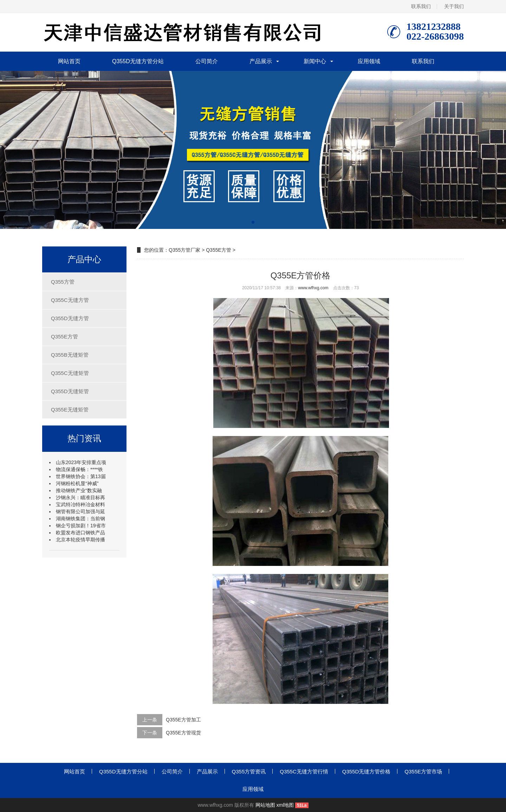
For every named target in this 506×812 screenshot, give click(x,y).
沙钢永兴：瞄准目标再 (80, 497)
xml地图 (285, 805)
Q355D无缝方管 (70, 318)
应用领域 (369, 61)
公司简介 (207, 61)
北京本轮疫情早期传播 (80, 540)
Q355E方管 (64, 336)
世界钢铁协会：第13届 (81, 476)
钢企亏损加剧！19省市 (81, 526)
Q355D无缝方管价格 (366, 771)
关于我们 (454, 6)
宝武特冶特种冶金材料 (80, 504)
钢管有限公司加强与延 (80, 511)
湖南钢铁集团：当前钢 (80, 519)
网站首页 (69, 61)
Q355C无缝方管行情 (304, 771)
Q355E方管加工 (183, 720)
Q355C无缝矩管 (70, 373)
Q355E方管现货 (183, 733)
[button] (253, 222)
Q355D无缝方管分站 (138, 61)
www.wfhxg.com (313, 288)
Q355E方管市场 (423, 771)
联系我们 (421, 6)
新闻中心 (315, 61)
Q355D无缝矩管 (70, 391)
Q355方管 (63, 282)
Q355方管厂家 (184, 250)
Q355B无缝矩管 (70, 355)
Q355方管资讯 (249, 771)
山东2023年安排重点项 (81, 462)
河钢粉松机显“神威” (77, 483)
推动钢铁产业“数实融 (79, 490)
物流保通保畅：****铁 (79, 469)
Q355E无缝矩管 (70, 410)
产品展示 (261, 61)
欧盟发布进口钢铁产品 (80, 533)
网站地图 (265, 805)
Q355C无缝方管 (70, 300)
